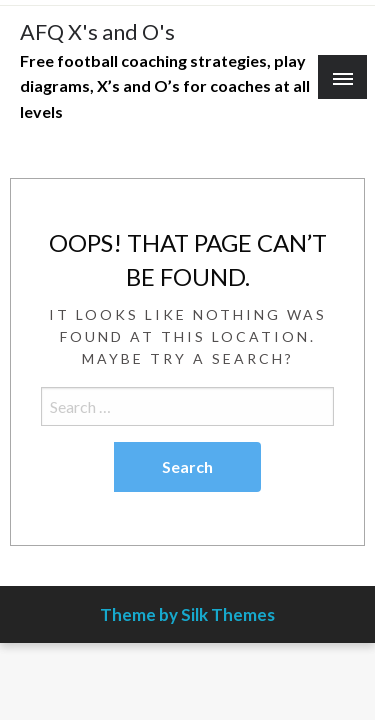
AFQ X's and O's (97, 32)
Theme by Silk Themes (187, 614)
